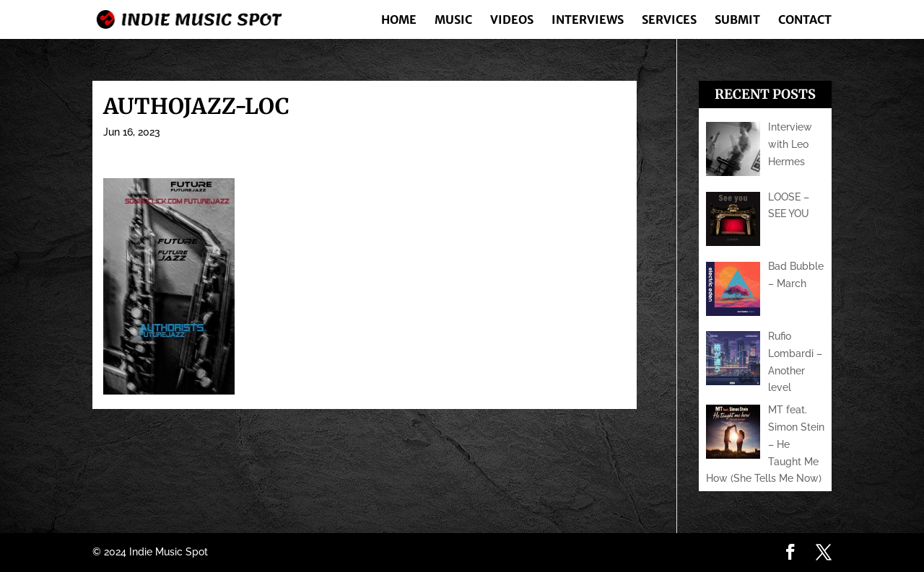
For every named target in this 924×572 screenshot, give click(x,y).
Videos (512, 21)
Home (399, 21)
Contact (805, 21)
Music (453, 21)
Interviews (588, 21)
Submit (737, 21)
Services (669, 21)
